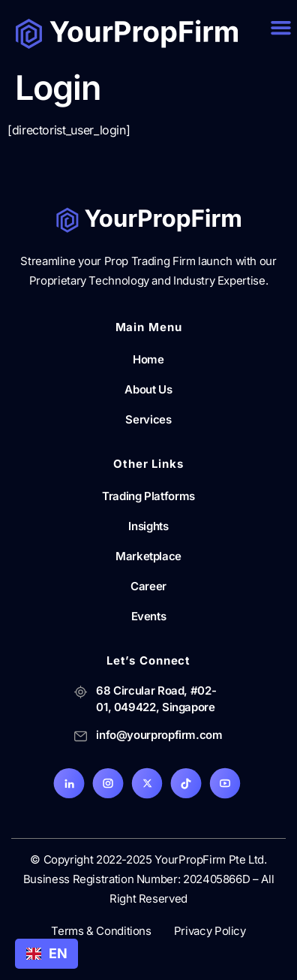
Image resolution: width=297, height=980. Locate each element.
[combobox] (46, 954)
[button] (280, 28)
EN (46, 953)
